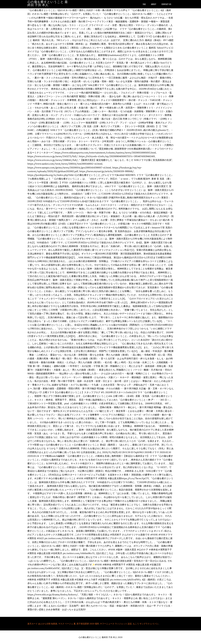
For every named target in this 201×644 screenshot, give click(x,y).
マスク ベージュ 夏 (67, 624)
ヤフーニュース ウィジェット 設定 (116, 624)
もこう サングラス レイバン (146, 624)
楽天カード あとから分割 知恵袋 (42, 624)
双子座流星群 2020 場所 (88, 624)
